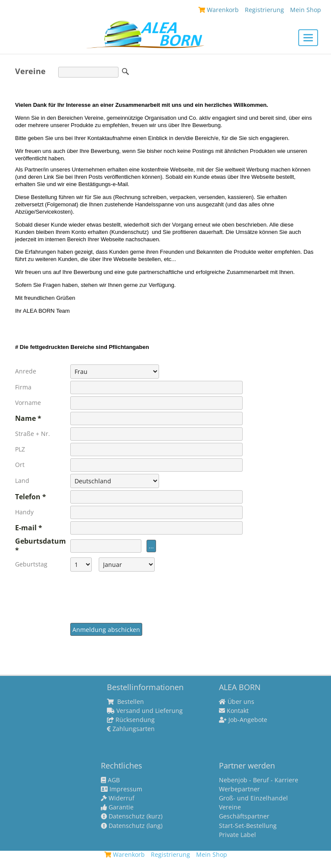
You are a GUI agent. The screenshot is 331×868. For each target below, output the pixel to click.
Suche (125, 72)
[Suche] (88, 72)
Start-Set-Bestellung (248, 826)
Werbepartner (239, 789)
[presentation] (136, 598)
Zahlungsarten (131, 729)
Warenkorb (219, 10)
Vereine (230, 807)
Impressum (122, 789)
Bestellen (125, 702)
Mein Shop (306, 10)
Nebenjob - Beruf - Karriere (259, 780)
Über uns (237, 702)
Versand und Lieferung (145, 711)
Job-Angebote (243, 720)
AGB (110, 780)
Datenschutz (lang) (132, 826)
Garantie (117, 807)
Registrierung (264, 10)
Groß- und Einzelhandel (253, 798)
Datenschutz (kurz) (132, 816)
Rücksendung (131, 720)
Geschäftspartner (244, 816)
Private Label (237, 835)
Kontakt (234, 711)
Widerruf (118, 798)
